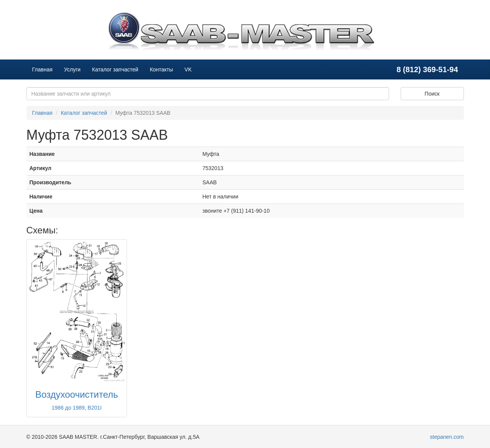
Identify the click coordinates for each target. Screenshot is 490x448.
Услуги (72, 69)
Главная (42, 69)
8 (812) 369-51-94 (427, 69)
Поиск (432, 94)
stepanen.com (447, 437)
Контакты (161, 69)
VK (188, 69)
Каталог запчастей (115, 69)
